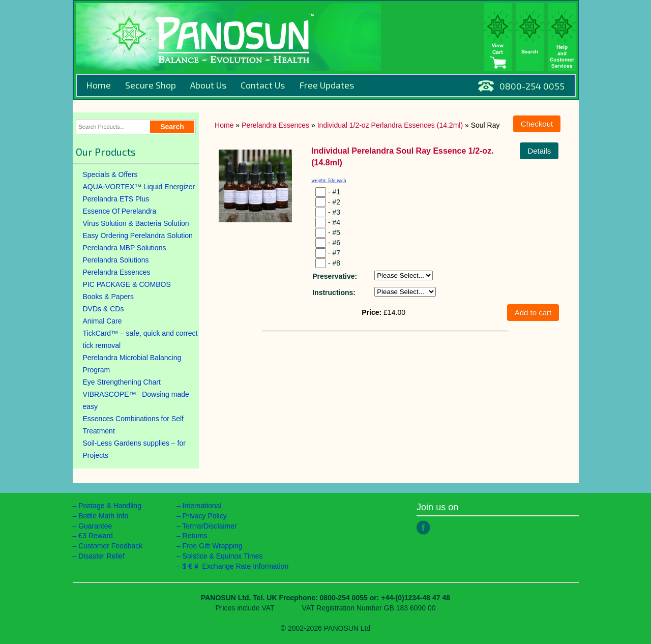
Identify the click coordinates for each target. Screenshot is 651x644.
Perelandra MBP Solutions (125, 248)
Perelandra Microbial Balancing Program (132, 364)
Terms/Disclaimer (209, 526)
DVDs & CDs (103, 309)
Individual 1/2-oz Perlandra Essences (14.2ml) (390, 125)
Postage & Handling (110, 506)
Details (539, 151)
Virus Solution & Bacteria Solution (136, 223)
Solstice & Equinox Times (223, 556)
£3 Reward (96, 536)
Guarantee (95, 526)
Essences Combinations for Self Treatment (133, 425)
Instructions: (334, 292)
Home (98, 85)
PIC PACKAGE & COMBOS (127, 284)
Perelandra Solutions (116, 260)
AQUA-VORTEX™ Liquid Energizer (139, 187)
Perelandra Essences (117, 272)
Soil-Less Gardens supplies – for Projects (134, 449)
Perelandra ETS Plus (116, 199)
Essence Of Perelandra (120, 211)
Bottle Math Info (103, 516)
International (202, 506)
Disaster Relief (101, 556)
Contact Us (263, 85)
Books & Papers (108, 297)
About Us (208, 85)
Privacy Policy (205, 516)
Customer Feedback (110, 546)
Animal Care (102, 321)
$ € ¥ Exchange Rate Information (236, 566)
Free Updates (327, 85)
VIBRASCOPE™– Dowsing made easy (136, 400)
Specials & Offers (110, 174)
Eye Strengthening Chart (122, 382)
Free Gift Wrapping (213, 546)
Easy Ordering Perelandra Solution (138, 236)
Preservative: (335, 276)
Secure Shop (151, 85)
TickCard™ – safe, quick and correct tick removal (140, 339)
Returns (195, 536)
